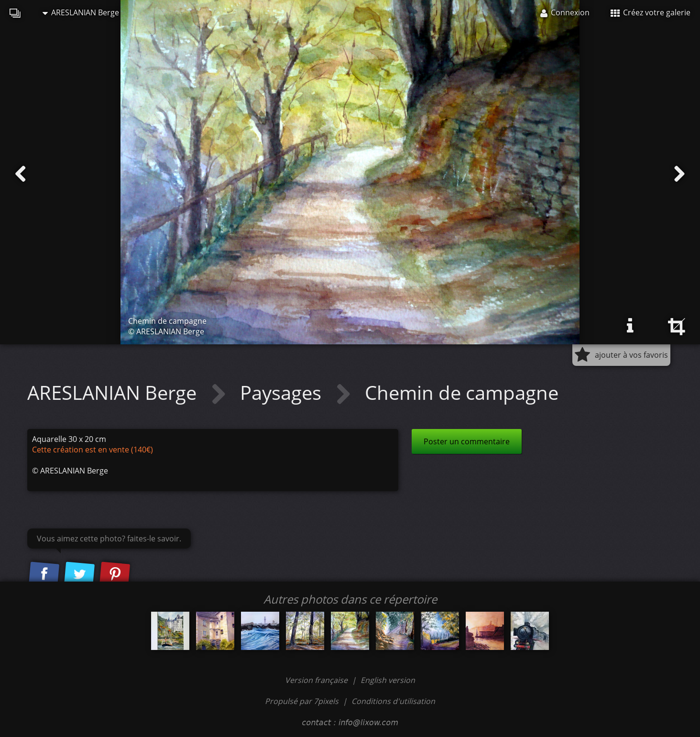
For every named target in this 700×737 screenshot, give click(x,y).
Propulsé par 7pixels (302, 701)
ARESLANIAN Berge (81, 12)
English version (388, 680)
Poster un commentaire (467, 441)
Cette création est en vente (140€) (93, 450)
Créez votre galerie (651, 12)
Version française (317, 680)
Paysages (283, 392)
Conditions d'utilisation (393, 701)
